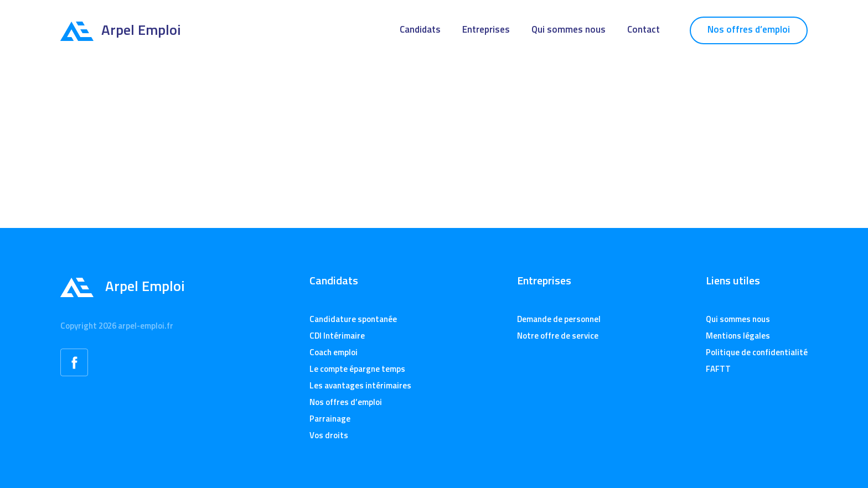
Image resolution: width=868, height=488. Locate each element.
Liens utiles (733, 281)
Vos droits (329, 435)
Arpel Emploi (121, 30)
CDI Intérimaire (337, 336)
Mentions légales (738, 336)
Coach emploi (334, 352)
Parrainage (330, 419)
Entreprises (486, 29)
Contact (644, 29)
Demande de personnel (559, 319)
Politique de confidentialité (757, 352)
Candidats (420, 29)
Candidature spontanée (353, 319)
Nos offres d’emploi (749, 29)
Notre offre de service (558, 336)
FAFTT (718, 369)
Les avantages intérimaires (360, 385)
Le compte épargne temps (357, 369)
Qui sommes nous (569, 29)
